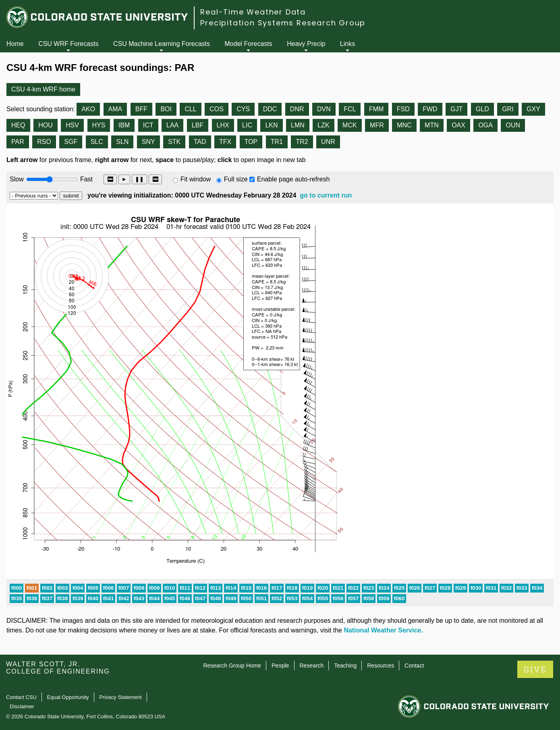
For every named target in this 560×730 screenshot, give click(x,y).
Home (15, 44)
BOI (166, 109)
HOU (46, 125)
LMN (298, 125)
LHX (223, 125)
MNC (404, 125)
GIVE (535, 670)
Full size (236, 179)
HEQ (18, 125)
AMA (115, 109)
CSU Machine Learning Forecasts (162, 44)
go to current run (326, 195)
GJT (456, 109)
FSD (403, 109)
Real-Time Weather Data (253, 12)
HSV (72, 125)
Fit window (196, 179)
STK (174, 142)
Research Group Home (232, 666)
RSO (44, 142)
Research (311, 666)
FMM (376, 109)
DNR (297, 109)
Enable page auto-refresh (293, 179)
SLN (122, 142)
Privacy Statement (120, 697)
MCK (350, 125)
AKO (88, 109)
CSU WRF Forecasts (68, 44)
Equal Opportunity (68, 697)
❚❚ (139, 179)
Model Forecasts (249, 44)
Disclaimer (22, 706)
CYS (243, 109)
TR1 (277, 142)
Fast (86, 179)
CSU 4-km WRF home (43, 89)
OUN (513, 125)
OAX (458, 125)
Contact (414, 666)
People (280, 666)
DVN (324, 109)
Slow (17, 179)
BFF (141, 109)
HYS (99, 125)
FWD (430, 109)
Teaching (345, 666)
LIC (247, 125)
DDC (270, 109)
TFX (225, 142)
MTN (432, 125)
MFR (377, 125)
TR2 (302, 142)
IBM (124, 125)
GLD (482, 109)
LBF (198, 125)
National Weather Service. (383, 630)
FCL (350, 109)
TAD (200, 142)
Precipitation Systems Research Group (283, 23)
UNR (328, 142)
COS (217, 109)
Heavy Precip (306, 44)
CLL (190, 109)
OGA (485, 125)
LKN (271, 125)
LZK (323, 125)
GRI (508, 109)
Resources (381, 666)
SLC (97, 142)
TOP (251, 142)
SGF (71, 142)
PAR (18, 142)
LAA (172, 125)
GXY (533, 109)
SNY (148, 142)
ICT (148, 125)
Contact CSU (21, 697)
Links (347, 44)
